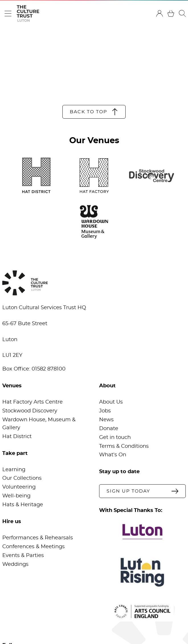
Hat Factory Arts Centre (32, 402)
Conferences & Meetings (33, 547)
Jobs (105, 411)
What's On (113, 455)
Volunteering (19, 487)
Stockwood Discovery (30, 411)
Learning (14, 470)
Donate (109, 429)
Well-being (16, 496)
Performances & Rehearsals (38, 538)
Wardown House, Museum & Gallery (39, 424)
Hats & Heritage (23, 505)
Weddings (15, 564)
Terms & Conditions (124, 446)
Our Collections (22, 478)
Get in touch (115, 438)
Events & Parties (23, 556)
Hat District (17, 437)
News (106, 420)
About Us (111, 402)
